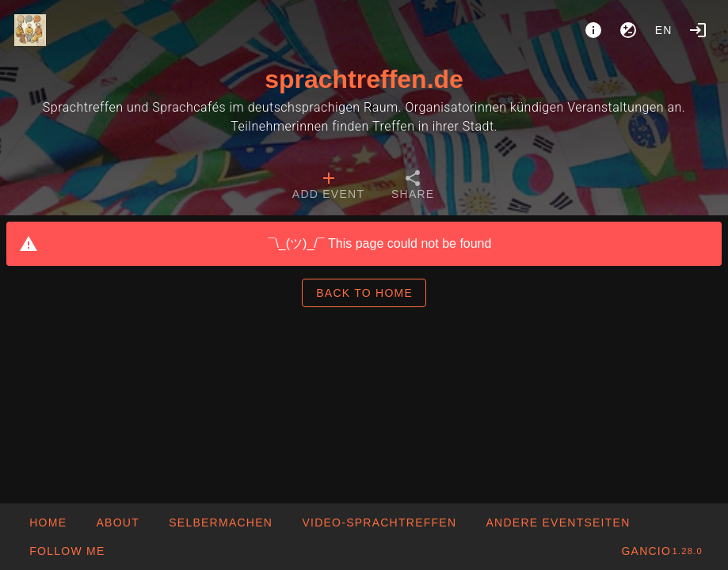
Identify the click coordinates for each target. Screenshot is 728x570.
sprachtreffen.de (364, 79)
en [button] (664, 30)
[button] (557, 522)
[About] (593, 30)
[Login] (698, 30)
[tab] (328, 187)
